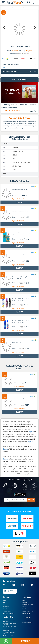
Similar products (20, 181)
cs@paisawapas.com (27, 622)
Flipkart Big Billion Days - (10, 627)
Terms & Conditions (7, 611)
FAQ (4, 605)
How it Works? (6, 607)
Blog (4, 602)
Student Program (26, 613)
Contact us (27, 617)
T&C (4, 67)
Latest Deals (25, 609)
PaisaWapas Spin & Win (8, 636)
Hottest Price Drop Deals (28, 611)
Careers (24, 607)
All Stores (25, 602)
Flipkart (29, 51)
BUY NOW (25, 641)
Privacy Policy (6, 609)
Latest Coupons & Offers (28, 605)
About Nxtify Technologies (9, 613)
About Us (5, 600)
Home (24, 600)
